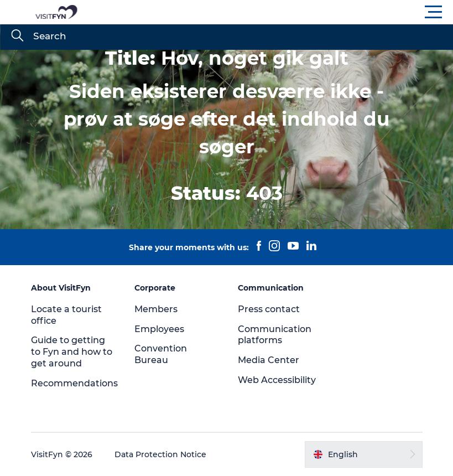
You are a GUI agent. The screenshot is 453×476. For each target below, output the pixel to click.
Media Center (269, 360)
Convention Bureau (161, 354)
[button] (276, 12)
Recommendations (74, 383)
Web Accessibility (277, 380)
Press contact (269, 309)
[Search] (17, 37)
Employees (159, 329)
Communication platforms (275, 335)
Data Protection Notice (160, 454)
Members (156, 309)
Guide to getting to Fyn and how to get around (72, 352)
